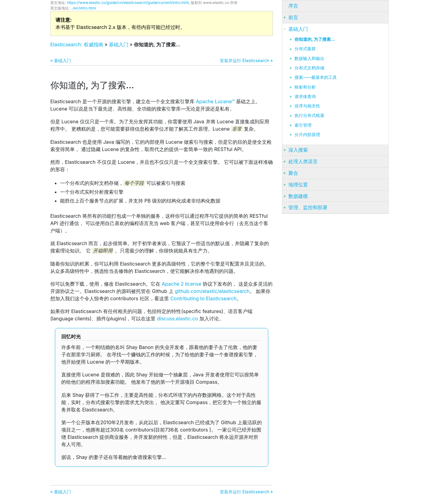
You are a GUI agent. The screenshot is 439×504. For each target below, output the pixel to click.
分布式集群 (305, 49)
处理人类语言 (303, 161)
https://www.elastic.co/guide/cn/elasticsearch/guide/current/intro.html (128, 3)
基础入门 (119, 44)
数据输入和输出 (309, 58)
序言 (293, 6)
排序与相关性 (307, 106)
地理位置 (298, 185)
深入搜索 (298, 150)
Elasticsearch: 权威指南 (77, 44)
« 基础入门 (61, 60)
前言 (293, 17)
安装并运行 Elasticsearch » (246, 60)
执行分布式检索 (309, 115)
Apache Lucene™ (215, 101)
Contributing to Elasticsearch (203, 298)
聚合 (293, 173)
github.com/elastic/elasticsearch (212, 291)
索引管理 (303, 125)
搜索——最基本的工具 (316, 77)
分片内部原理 (307, 135)
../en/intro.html (83, 8)
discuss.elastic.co (177, 319)
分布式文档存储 (309, 68)
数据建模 (298, 196)
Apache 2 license (181, 284)
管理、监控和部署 (308, 207)
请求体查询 (305, 97)
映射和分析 (305, 87)
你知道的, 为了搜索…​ (315, 39)
